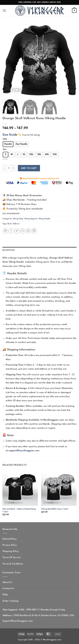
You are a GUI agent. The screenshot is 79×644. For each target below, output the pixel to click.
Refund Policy (10, 539)
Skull (9, 224)
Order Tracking (10, 601)
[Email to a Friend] (23, 231)
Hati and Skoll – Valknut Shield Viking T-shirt (19, 510)
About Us (7, 582)
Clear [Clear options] (5, 159)
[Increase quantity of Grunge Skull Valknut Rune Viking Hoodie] (13, 168)
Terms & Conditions (13, 564)
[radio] (8, 144)
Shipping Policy (11, 551)
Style (5, 139)
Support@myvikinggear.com (18, 621)
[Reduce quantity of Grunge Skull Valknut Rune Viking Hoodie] (4, 168)
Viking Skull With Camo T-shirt (55, 509)
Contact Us (8, 588)
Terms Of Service (12, 557)
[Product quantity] (9, 168)
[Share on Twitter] (17, 231)
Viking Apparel (31, 219)
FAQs (5, 595)
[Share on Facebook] (11, 231)
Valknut (16, 224)
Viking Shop (18, 219)
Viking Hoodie (44, 219)
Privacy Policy (10, 545)
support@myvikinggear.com (24, 451)
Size (5, 149)
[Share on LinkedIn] (34, 231)
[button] (4, 11)
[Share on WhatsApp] (5, 231)
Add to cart (29, 168)
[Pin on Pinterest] (28, 231)
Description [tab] (9, 250)
